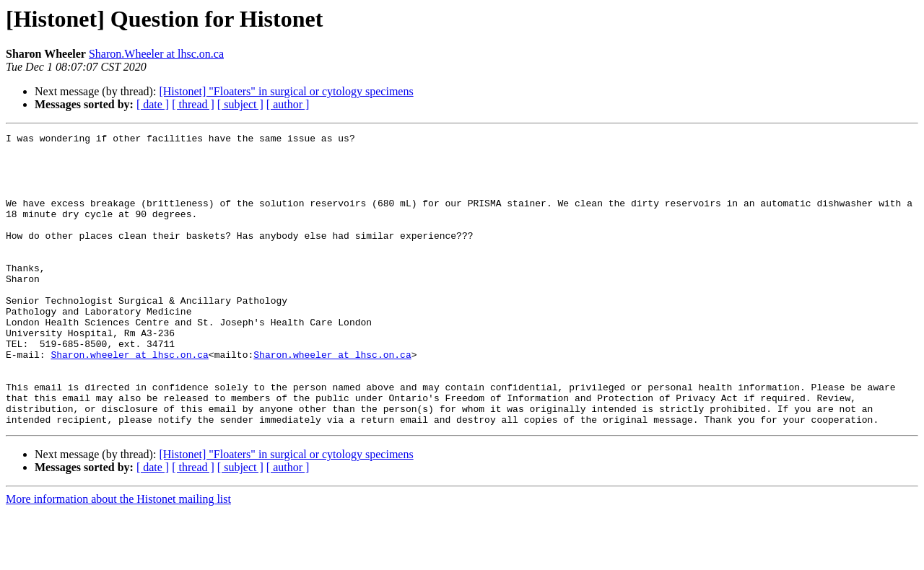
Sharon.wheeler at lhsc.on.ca (129, 400)
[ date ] (153, 104)
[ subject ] (240, 104)
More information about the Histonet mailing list (118, 557)
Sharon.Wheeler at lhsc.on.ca (156, 54)
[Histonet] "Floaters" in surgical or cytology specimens (286, 91)
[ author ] (288, 104)
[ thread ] (193, 104)
